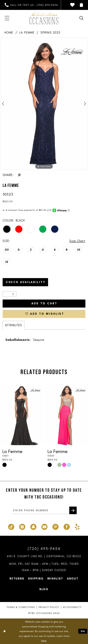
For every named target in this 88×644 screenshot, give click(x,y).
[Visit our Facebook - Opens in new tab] (67, 526)
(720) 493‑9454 (44, 549)
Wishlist (55, 579)
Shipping (36, 579)
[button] (81, 5)
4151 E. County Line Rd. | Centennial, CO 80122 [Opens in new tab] (44, 556)
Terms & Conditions (21, 607)
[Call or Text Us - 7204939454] (31, 5)
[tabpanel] (44, 104)
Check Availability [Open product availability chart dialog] (26, 282)
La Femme (27, 32)
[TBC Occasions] (44, 18)
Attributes (14, 325)
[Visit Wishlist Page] (72, 5)
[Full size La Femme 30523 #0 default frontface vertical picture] (44, 104)
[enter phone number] (44, 510)
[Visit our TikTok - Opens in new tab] (11, 526)
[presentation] (21, 414)
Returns (17, 579)
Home (9, 32)
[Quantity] (10, 294)
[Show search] (81, 18)
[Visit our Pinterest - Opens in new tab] (55, 526)
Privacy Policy (49, 607)
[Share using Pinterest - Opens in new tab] (19, 175)
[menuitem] (31, 5)
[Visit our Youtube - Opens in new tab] (44, 526)
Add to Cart (44, 303)
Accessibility (72, 607)
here (44, 641)
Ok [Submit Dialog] (83, 631)
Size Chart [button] (77, 241)
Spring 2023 (50, 32)
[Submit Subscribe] (73, 510)
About (73, 579)
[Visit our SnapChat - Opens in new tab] (33, 526)
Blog (44, 589)
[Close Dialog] (4, 631)
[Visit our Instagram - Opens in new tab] (22, 526)
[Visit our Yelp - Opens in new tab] (77, 526)
